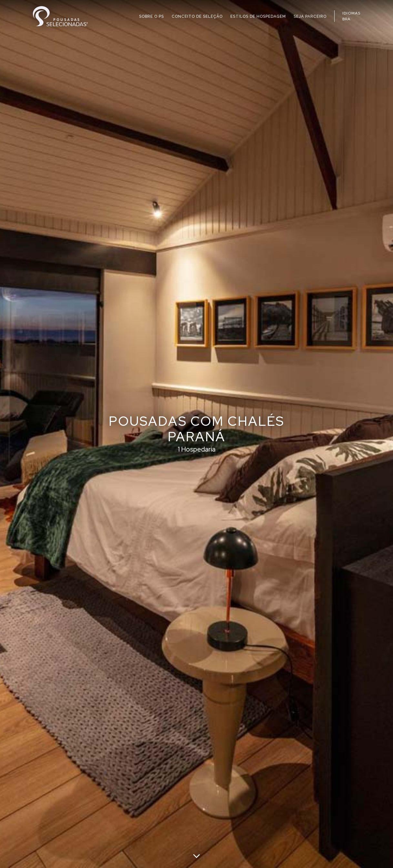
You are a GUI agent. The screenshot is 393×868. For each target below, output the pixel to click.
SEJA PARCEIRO (310, 16)
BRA (346, 19)
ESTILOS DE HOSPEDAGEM (258, 16)
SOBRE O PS (151, 16)
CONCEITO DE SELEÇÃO (197, 16)
